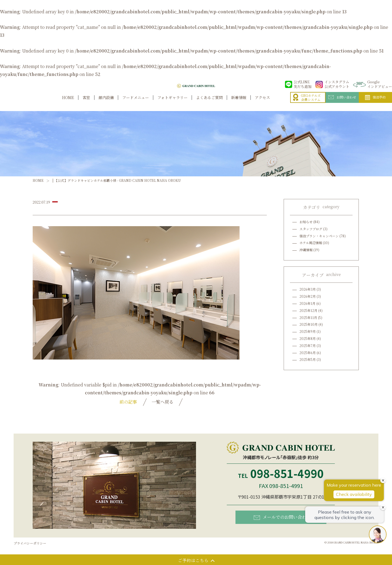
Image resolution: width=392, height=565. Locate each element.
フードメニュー (136, 103)
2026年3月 (308, 289)
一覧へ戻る (163, 402)
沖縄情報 (306, 250)
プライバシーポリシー (30, 543)
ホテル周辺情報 (311, 243)
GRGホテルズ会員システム (307, 104)
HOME (68, 103)
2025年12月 (308, 310)
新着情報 (239, 103)
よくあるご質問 (209, 103)
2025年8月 (308, 338)
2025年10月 (309, 324)
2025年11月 (308, 317)
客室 (86, 103)
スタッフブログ (311, 229)
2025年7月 (308, 346)
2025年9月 (308, 331)
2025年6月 (308, 353)
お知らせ (306, 222)
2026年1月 (307, 303)
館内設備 (106, 103)
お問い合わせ (342, 103)
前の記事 (128, 402)
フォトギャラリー (172, 103)
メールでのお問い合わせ (282, 517)
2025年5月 (308, 359)
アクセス (262, 103)
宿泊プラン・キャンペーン (319, 236)
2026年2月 (308, 296)
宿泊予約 (375, 103)
